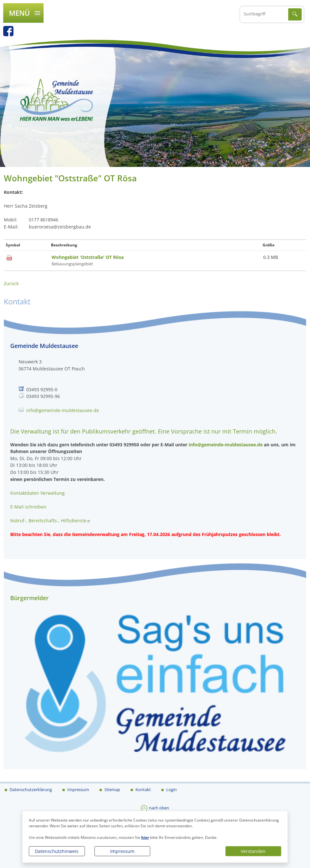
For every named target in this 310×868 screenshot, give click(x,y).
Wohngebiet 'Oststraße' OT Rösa (88, 257)
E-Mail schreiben (28, 507)
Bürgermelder (29, 598)
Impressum (122, 851)
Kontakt (143, 789)
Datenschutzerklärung (30, 789)
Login (171, 789)
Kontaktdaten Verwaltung (37, 493)
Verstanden (253, 851)
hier (145, 837)
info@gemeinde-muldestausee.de (63, 410)
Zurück (11, 283)
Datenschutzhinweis (57, 851)
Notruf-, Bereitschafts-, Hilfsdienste (48, 521)
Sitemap (112, 789)
